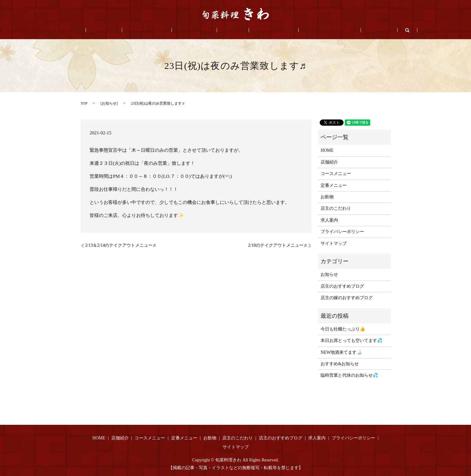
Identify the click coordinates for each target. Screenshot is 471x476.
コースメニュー (160, 30)
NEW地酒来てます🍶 (341, 352)
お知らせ (109, 103)
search (372, 30)
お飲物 (229, 30)
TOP (84, 103)
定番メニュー (199, 30)
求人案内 (349, 30)
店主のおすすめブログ (308, 30)
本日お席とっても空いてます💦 (351, 341)
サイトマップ (334, 243)
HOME (100, 30)
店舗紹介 (126, 30)
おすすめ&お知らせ (340, 364)
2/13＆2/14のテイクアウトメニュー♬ (121, 245)
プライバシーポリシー (342, 232)
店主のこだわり (261, 30)
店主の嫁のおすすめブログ (347, 298)
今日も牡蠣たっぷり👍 (343, 329)
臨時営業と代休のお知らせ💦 (349, 375)
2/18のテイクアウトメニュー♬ (277, 245)
